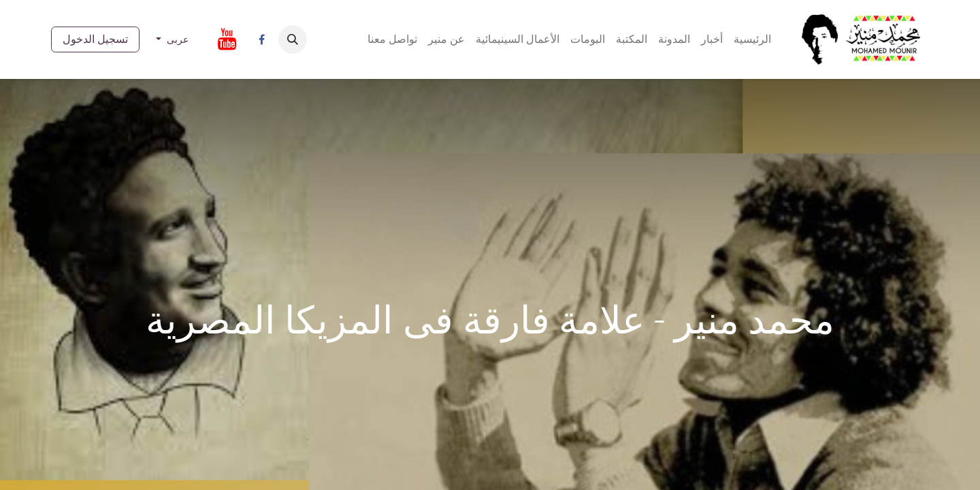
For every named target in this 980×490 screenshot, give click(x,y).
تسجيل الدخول (95, 39)
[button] (293, 39)
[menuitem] (752, 39)
